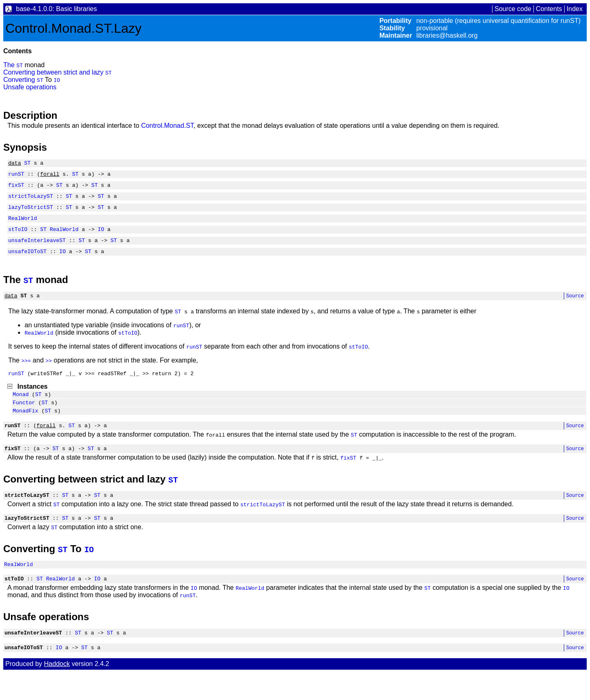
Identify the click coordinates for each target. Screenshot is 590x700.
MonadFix (25, 428)
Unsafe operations (30, 87)
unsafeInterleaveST (37, 250)
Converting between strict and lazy (54, 72)
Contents (549, 9)
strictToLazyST (31, 201)
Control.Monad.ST (167, 126)
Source (575, 308)
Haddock (57, 691)
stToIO (18, 238)
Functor (24, 418)
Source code (513, 9)
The (10, 65)
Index (575, 9)
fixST (16, 188)
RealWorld (23, 225)
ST (20, 65)
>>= (26, 373)
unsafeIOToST (27, 262)
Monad (21, 409)
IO (57, 80)
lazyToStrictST (31, 213)
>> (49, 373)
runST (16, 176)
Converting (20, 80)
